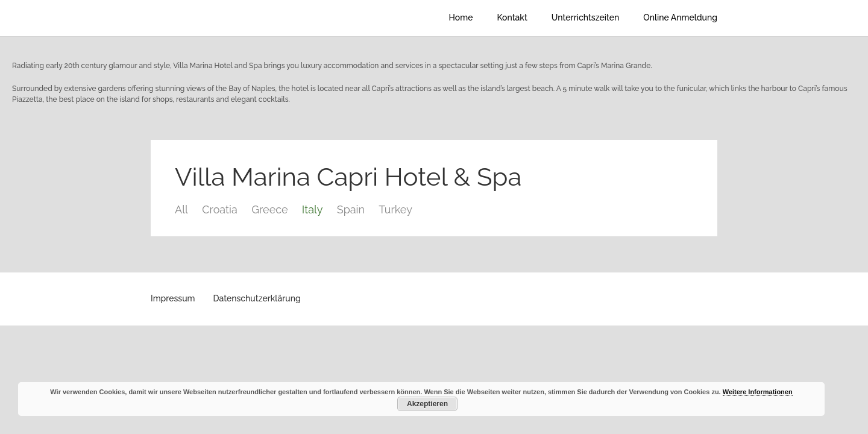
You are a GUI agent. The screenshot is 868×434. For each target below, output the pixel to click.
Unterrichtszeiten (585, 17)
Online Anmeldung (680, 17)
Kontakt (512, 17)
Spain (351, 209)
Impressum (173, 298)
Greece (269, 209)
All (181, 209)
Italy (313, 209)
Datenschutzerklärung (257, 298)
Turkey (395, 209)
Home (461, 17)
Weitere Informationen (758, 392)
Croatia (220, 209)
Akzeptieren (427, 404)
